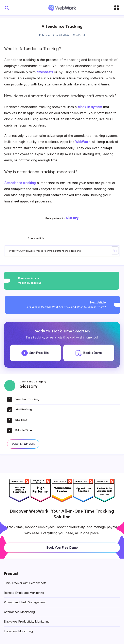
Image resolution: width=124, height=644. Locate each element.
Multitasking (24, 410)
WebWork (83, 142)
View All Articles (23, 444)
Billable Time (24, 430)
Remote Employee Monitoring (24, 592)
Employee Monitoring (18, 631)
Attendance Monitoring (19, 612)
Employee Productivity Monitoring (27, 621)
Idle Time (21, 420)
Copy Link (115, 250)
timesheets (45, 72)
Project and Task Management (25, 602)
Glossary (72, 218)
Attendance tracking (20, 183)
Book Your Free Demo (62, 548)
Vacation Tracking (27, 399)
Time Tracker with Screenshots (25, 583)
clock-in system (90, 107)
